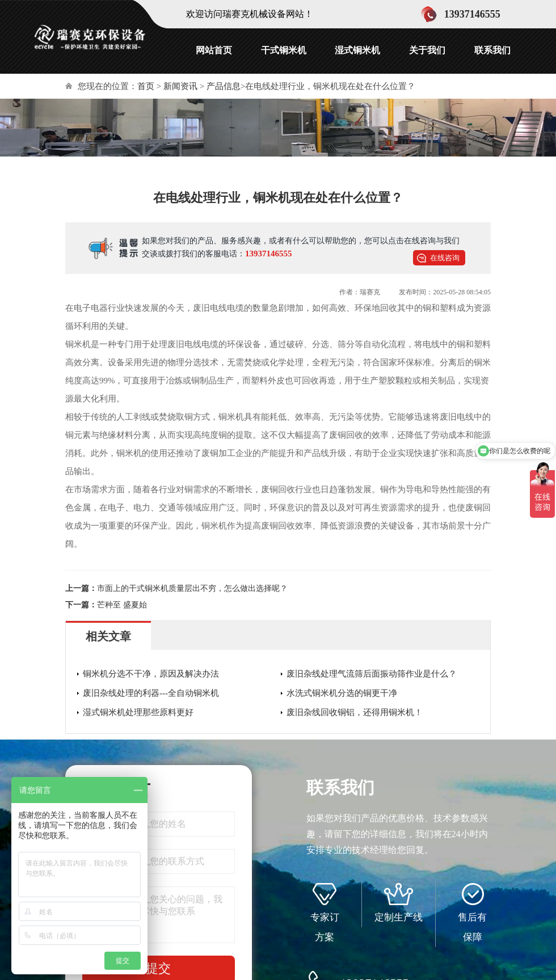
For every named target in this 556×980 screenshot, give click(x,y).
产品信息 (224, 86)
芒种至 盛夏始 (122, 605)
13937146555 (269, 254)
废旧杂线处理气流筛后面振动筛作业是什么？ (372, 674)
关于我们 (427, 50)
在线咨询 (445, 258)
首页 (146, 86)
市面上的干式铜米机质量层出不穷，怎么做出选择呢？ (192, 588)
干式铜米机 (284, 50)
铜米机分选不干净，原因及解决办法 (151, 674)
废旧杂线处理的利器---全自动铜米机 (151, 693)
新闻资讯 (180, 86)
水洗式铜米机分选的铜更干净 (342, 693)
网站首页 (214, 50)
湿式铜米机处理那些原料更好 (138, 712)
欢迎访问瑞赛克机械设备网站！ (250, 14)
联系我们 (492, 50)
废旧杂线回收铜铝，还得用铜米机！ (355, 712)
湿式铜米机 (357, 50)
